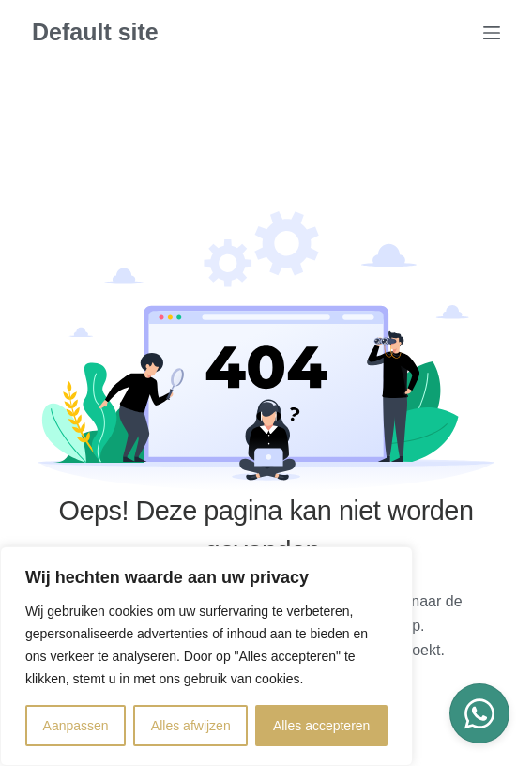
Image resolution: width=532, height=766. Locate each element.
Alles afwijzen (191, 726)
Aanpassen (76, 726)
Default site (95, 32)
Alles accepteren (322, 726)
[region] (206, 656)
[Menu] (492, 33)
